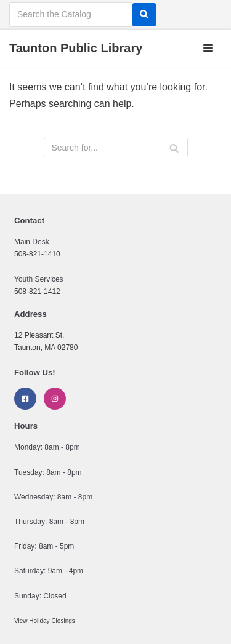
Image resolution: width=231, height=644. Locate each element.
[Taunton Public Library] (76, 49)
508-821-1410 (37, 254)
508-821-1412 (37, 292)
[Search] (144, 15)
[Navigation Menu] (208, 48)
